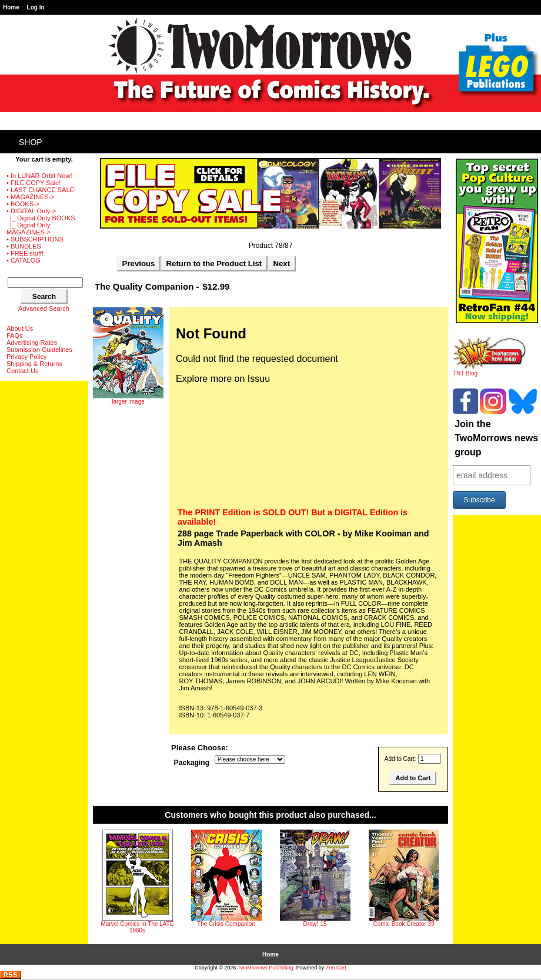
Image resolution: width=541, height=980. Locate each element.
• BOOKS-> (23, 204)
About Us (20, 328)
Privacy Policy (26, 357)
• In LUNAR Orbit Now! (39, 176)
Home (11, 7)
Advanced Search (44, 308)
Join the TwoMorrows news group (496, 438)
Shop (31, 142)
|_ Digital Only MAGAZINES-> (29, 229)
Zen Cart (336, 968)
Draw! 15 (315, 924)
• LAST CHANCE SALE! (41, 190)
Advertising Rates (32, 343)
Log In (36, 7)
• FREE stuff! (25, 253)
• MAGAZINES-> (31, 197)
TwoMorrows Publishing (266, 968)
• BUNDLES (24, 246)
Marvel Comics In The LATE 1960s (137, 927)
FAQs (15, 335)
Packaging (192, 763)
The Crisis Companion (226, 924)
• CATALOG (24, 260)
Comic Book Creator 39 (404, 924)
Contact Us (22, 371)
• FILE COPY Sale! (34, 183)
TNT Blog (490, 371)
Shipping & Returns (34, 364)
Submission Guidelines (39, 350)
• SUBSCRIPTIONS (35, 239)
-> (31, 211)
